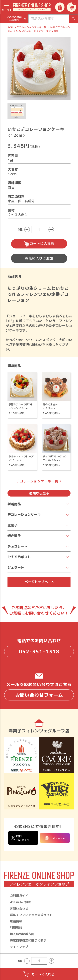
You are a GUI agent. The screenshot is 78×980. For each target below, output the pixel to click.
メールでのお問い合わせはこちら (39, 691)
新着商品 (14, 504)
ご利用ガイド (19, 896)
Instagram (55, 838)
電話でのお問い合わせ (39, 647)
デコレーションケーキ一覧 (32, 27)
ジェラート (16, 567)
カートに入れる (39, 244)
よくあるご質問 (21, 902)
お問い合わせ (19, 908)
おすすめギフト (19, 557)
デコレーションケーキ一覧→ (39, 481)
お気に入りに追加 (39, 258)
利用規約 (16, 927)
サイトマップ (19, 947)
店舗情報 (16, 921)
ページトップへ (39, 582)
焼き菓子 (14, 536)
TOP (10, 27)
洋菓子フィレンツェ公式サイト (31, 915)
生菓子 (12, 525)
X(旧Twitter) (20, 838)
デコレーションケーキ (24, 515)
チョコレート (17, 546)
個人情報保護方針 (22, 934)
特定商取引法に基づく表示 (28, 940)
